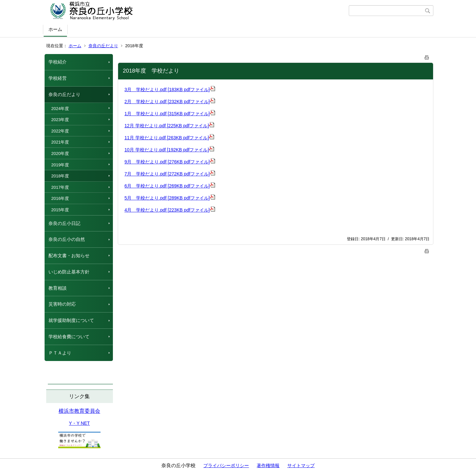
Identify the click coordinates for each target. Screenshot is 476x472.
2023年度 (60, 120)
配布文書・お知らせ (69, 256)
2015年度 (60, 210)
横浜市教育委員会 (79, 411)
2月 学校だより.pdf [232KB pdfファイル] (170, 102)
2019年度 (60, 165)
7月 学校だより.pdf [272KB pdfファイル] (170, 174)
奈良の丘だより (103, 46)
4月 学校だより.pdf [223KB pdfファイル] (170, 210)
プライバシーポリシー (226, 465)
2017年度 (60, 187)
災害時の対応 (62, 304)
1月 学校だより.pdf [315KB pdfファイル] (170, 114)
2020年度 (60, 153)
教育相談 (58, 288)
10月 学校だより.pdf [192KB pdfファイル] (170, 150)
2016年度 (60, 198)
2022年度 (60, 131)
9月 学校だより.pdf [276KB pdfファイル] (170, 162)
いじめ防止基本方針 (69, 272)
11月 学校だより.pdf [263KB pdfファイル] (170, 138)
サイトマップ (301, 465)
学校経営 (58, 78)
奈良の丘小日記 (64, 223)
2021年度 (60, 142)
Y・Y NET (79, 423)
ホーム (55, 29)
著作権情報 (268, 465)
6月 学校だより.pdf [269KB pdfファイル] (170, 186)
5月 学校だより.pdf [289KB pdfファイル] (170, 198)
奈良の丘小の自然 (67, 239)
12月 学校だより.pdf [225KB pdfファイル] (170, 126)
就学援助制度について (71, 320)
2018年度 (60, 176)
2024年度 (60, 109)
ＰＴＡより (60, 353)
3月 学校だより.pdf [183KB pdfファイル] (170, 90)
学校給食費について (69, 337)
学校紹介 (58, 62)
